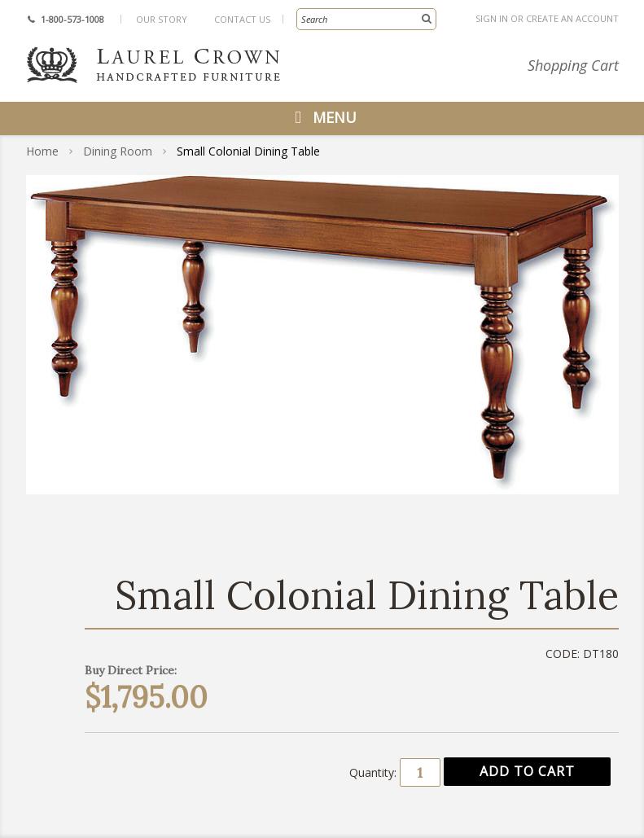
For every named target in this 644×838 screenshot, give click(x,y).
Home (42, 151)
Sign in (492, 18)
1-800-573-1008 (72, 19)
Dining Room (118, 151)
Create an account (572, 18)
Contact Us (242, 19)
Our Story (162, 19)
